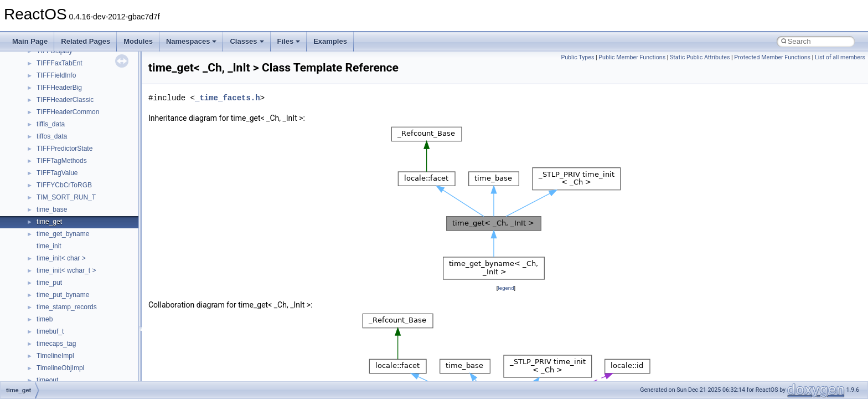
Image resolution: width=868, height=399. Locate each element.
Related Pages (86, 41)
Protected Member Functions (772, 57)
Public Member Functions (632, 57)
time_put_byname (63, 295)
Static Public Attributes (700, 57)
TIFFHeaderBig (59, 88)
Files (289, 41)
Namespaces (192, 41)
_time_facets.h (228, 98)
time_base (52, 209)
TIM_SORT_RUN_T (66, 197)
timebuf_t (50, 331)
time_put (49, 283)
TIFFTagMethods (62, 161)
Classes (247, 41)
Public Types (577, 57)
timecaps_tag (56, 344)
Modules (138, 41)
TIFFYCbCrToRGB (64, 185)
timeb (45, 319)
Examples (330, 41)
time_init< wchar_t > (66, 270)
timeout (47, 380)
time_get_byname (63, 234)
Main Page (30, 41)
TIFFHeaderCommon (68, 112)
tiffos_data (52, 136)
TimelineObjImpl (60, 368)
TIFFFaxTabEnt (60, 63)
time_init (49, 246)
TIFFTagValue (57, 173)
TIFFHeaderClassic (65, 100)
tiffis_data (51, 124)
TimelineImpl (55, 356)
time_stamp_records (67, 307)
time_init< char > (61, 258)
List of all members (840, 57)
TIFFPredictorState (64, 149)
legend (506, 288)
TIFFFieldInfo (56, 75)
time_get (49, 222)
